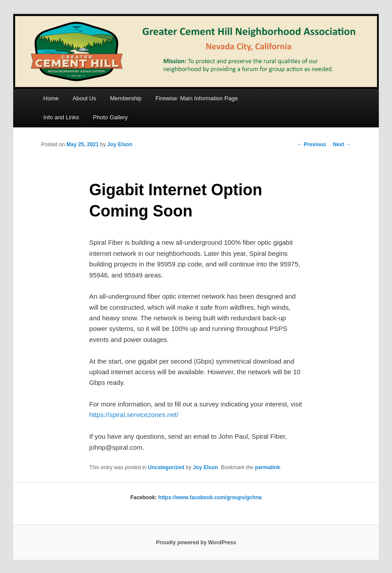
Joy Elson (120, 144)
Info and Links (61, 117)
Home (51, 98)
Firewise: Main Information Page (196, 98)
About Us (84, 98)
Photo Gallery (111, 117)
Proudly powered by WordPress (196, 543)
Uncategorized (166, 467)
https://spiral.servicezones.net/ (134, 415)
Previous (312, 144)
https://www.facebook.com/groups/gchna (210, 497)
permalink (268, 467)
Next (342, 144)
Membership (126, 98)
